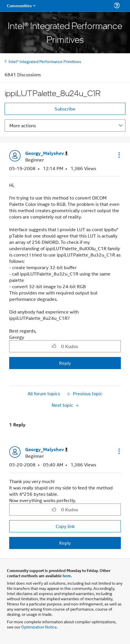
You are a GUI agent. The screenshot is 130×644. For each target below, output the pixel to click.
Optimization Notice (39, 627)
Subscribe (65, 109)
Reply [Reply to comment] (65, 543)
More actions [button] (23, 125)
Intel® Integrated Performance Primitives (45, 61)
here (67, 575)
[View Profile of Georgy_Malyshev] (46, 153)
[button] (119, 155)
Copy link (65, 526)
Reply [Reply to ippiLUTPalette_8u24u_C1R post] (65, 363)
